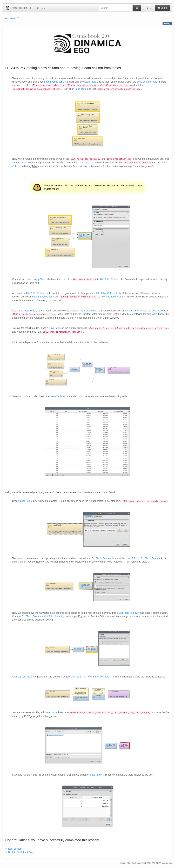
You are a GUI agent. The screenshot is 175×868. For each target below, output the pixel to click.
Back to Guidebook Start (21, 852)
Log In (162, 8)
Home (41, 8)
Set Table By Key (28, 311)
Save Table (55, 328)
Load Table (90, 82)
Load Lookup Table (54, 82)
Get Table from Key (129, 613)
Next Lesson (15, 849)
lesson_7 (14, 18)
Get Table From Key (81, 677)
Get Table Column (101, 558)
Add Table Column (25, 163)
